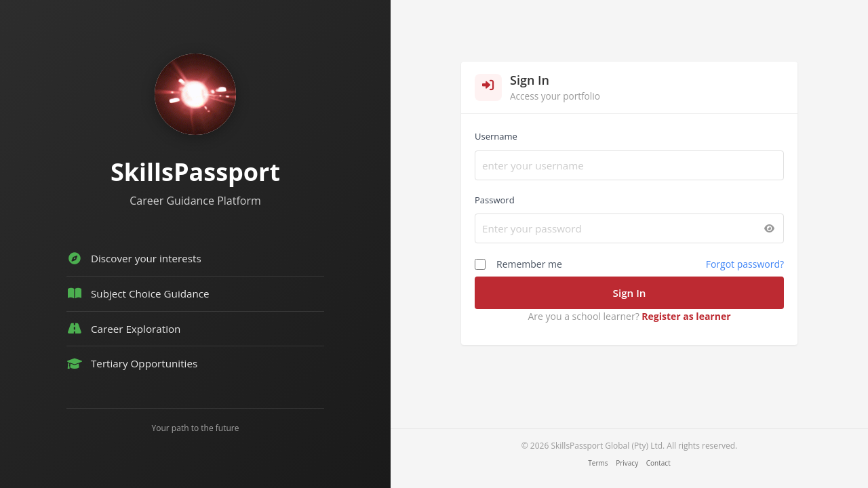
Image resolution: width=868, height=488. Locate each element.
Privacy (627, 463)
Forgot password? (745, 264)
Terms (598, 463)
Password (495, 200)
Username (496, 136)
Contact (658, 463)
